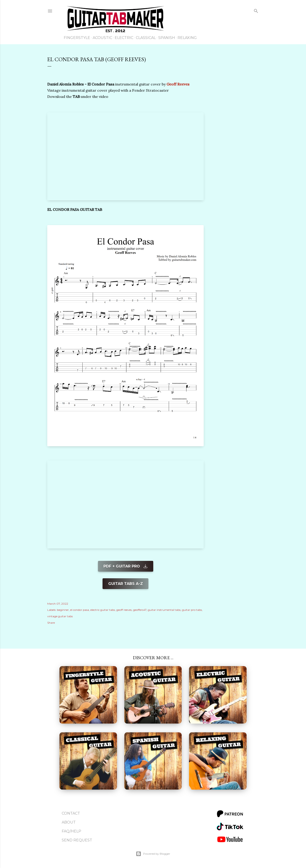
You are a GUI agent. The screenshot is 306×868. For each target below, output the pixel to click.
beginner (63, 610)
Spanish (167, 38)
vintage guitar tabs (60, 616)
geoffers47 (140, 610)
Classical (146, 38)
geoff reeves (124, 610)
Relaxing (187, 38)
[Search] (256, 12)
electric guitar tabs (103, 610)
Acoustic (102, 38)
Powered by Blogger (153, 854)
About (69, 822)
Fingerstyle (77, 38)
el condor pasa (80, 610)
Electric (124, 38)
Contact (71, 813)
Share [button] (51, 623)
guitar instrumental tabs (164, 610)
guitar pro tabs (192, 610)
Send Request (77, 840)
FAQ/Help (71, 831)
